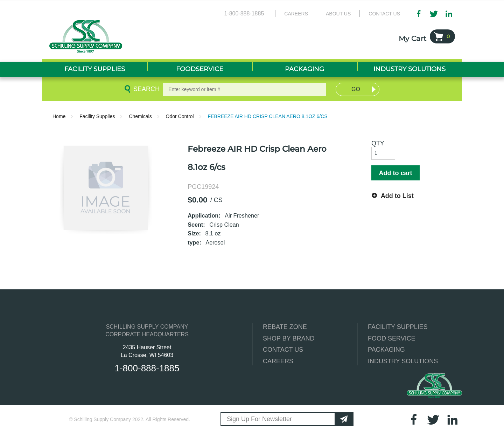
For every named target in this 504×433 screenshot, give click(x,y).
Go (356, 89)
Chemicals (140, 116)
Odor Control (180, 116)
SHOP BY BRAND (289, 338)
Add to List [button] (397, 196)
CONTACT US (283, 350)
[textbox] (245, 89)
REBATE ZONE (285, 327)
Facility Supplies (97, 116)
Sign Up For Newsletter (259, 419)
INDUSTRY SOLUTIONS (403, 361)
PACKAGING (386, 350)
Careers (296, 14)
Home (59, 116)
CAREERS (278, 361)
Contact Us (384, 14)
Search (145, 89)
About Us (338, 14)
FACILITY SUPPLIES (398, 327)
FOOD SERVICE (392, 338)
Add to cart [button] (395, 173)
